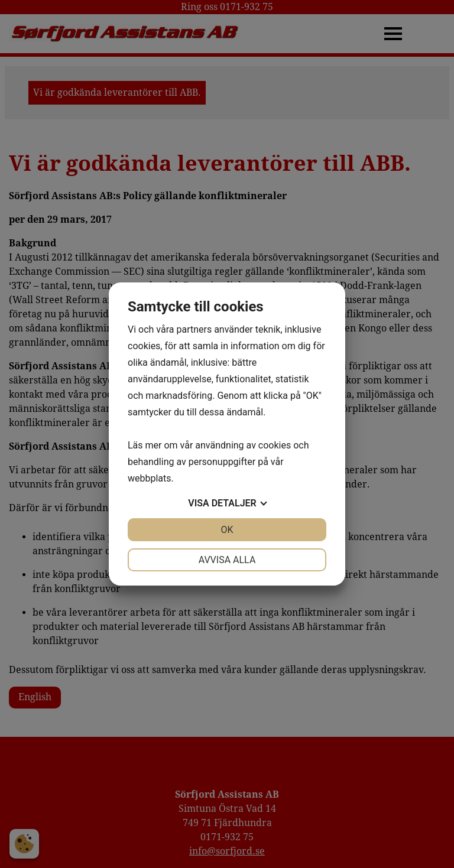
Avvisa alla (227, 560)
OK (227, 530)
